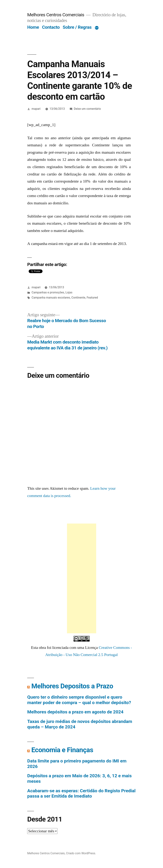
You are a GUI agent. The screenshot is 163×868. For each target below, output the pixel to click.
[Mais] (97, 28)
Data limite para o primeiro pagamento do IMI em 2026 (77, 764)
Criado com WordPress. (81, 853)
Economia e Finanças (62, 750)
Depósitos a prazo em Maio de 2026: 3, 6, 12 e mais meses (79, 778)
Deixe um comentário (87, 109)
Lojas (69, 292)
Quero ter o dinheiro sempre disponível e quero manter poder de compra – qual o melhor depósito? (79, 700)
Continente (78, 298)
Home (33, 27)
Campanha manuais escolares (51, 298)
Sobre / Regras (77, 27)
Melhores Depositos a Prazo (72, 686)
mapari (36, 109)
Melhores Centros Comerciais (56, 15)
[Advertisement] (82, 578)
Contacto (51, 27)
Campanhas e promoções (48, 292)
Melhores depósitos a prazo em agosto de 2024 (75, 712)
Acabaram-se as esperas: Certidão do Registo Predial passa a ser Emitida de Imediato (81, 793)
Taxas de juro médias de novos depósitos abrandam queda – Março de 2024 (80, 724)
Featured (92, 298)
